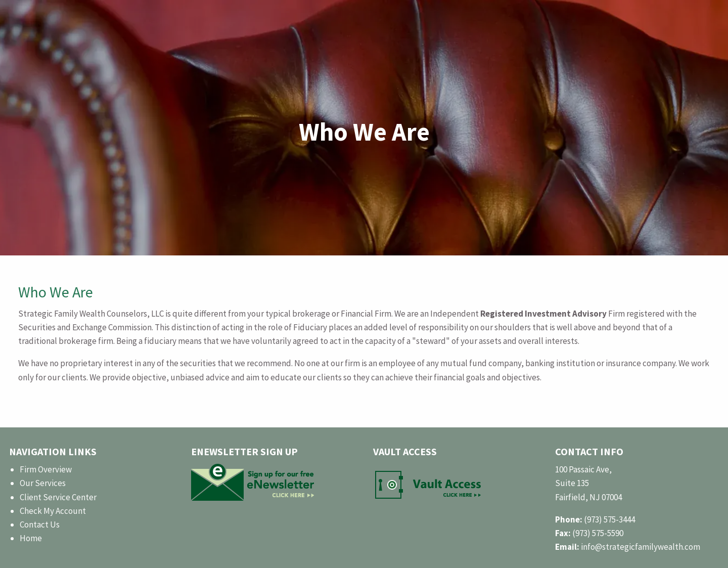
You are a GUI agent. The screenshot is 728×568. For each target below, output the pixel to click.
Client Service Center (58, 497)
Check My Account (53, 511)
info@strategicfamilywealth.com (641, 547)
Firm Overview (46, 469)
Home (31, 538)
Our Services (43, 483)
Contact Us (40, 525)
